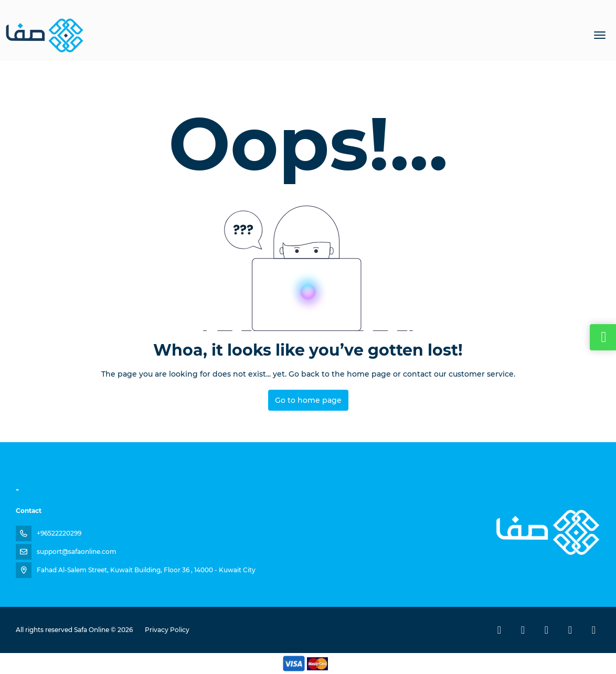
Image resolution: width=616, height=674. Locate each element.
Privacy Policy (167, 630)
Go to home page (308, 400)
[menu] (600, 35)
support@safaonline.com (77, 552)
